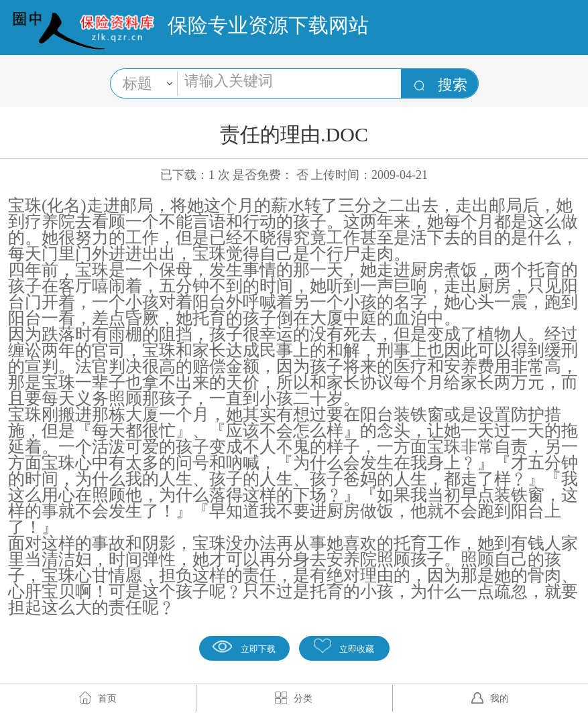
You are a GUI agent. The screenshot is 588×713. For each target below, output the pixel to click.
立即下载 (244, 646)
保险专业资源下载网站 (268, 25)
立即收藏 (344, 646)
